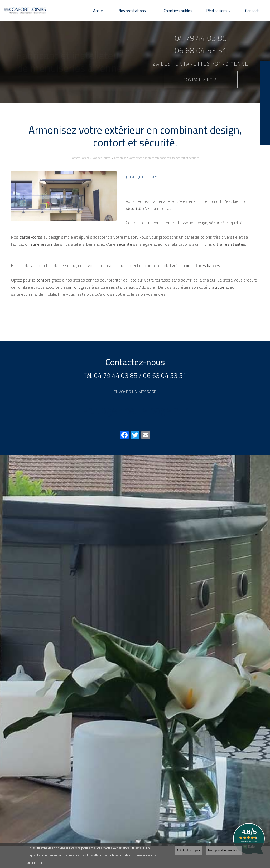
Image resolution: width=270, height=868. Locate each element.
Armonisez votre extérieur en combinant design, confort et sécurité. (157, 158)
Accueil (121, 11)
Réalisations (226, 11)
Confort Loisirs (80, 158)
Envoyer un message (135, 392)
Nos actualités (101, 158)
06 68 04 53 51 (165, 375)
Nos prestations (151, 11)
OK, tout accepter (189, 851)
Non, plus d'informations (224, 851)
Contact (254, 11)
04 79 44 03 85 (116, 375)
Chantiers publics (190, 11)
